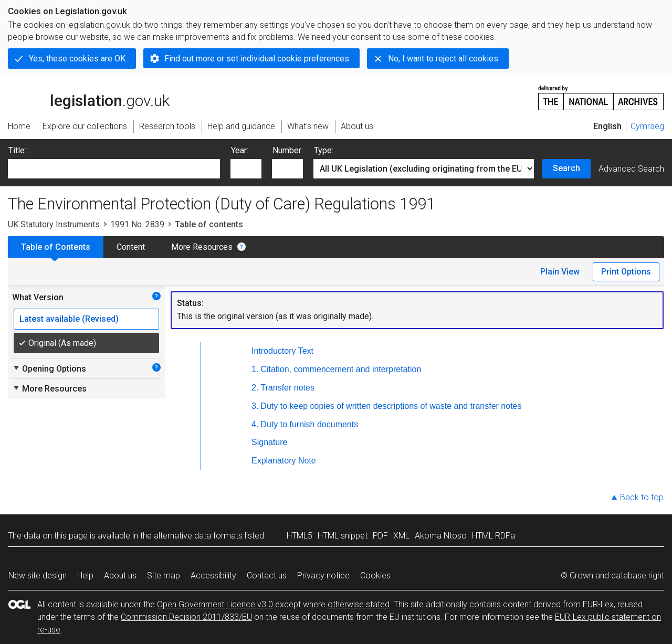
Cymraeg (647, 126)
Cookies (375, 576)
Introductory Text (282, 351)
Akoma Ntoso (441, 536)
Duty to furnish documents (309, 424)
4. (255, 424)
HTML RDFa (493, 536)
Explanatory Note (284, 461)
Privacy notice (323, 576)
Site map (164, 576)
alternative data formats (198, 536)
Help (85, 576)
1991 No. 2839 (137, 224)
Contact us (267, 576)
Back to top (642, 497)
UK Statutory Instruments (54, 224)
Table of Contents (56, 247)
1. (255, 369)
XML (401, 536)
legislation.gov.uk (89, 97)
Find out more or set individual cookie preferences (257, 59)
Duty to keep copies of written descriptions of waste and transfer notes (391, 406)
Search (566, 168)
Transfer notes (287, 388)
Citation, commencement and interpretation (341, 369)
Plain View (560, 272)
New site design (38, 576)
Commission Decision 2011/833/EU (186, 617)
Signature (270, 442)
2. (255, 388)
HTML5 (300, 536)
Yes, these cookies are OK (77, 59)
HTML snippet (343, 536)
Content (131, 247)
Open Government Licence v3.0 (215, 604)
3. (255, 406)
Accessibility (213, 576)
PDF (380, 536)
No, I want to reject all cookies (443, 59)
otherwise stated (359, 604)
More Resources (202, 247)
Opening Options (49, 368)
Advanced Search (631, 169)
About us (120, 576)
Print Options (626, 272)
